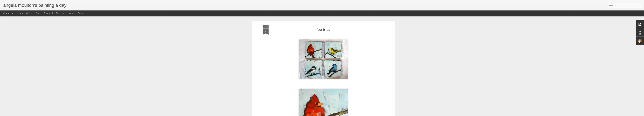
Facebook (48, 13)
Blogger (345, 114)
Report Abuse (354, 114)
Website (30, 13)
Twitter (81, 13)
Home (20, 13)
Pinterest (60, 13)
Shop (39, 13)
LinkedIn (71, 13)
